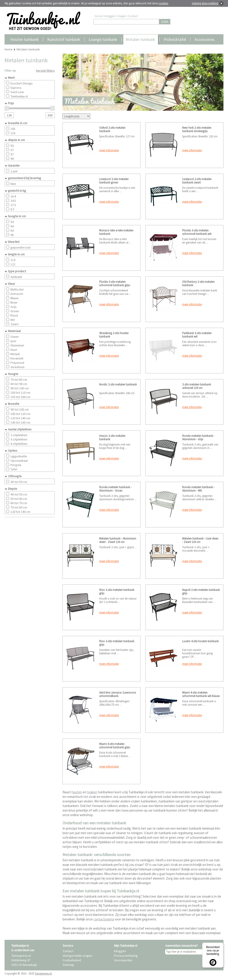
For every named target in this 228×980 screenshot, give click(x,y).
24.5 (13, 201)
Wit (13, 320)
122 (13, 264)
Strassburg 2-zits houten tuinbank (114, 335)
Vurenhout (17, 367)
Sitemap (68, 965)
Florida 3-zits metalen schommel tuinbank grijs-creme (115, 285)
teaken (92, 792)
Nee (13, 184)
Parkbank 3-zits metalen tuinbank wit (197, 335)
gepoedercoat (21, 247)
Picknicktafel (175, 39)
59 (12, 222)
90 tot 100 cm (20, 388)
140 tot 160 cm (20, 422)
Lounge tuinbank (103, 39)
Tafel (14, 469)
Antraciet (17, 294)
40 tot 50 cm (19, 482)
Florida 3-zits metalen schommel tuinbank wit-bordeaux (197, 234)
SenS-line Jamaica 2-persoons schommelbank (118, 694)
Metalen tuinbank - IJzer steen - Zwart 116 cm (200, 540)
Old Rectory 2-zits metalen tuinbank (198, 283)
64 (12, 226)
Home (98, 16)
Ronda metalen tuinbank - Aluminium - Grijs (198, 438)
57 (12, 150)
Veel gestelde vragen (77, 956)
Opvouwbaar (19, 461)
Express (16, 88)
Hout (14, 350)
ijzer (13, 341)
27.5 (13, 205)
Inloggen (110, 16)
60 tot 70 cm (19, 503)
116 (13, 133)
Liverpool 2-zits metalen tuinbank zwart (197, 181)
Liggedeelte (19, 456)
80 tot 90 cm (19, 384)
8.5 (12, 209)
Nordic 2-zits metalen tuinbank (118, 384)
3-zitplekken (19, 439)
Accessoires (205, 39)
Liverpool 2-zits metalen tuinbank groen (114, 181)
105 (13, 129)
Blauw (14, 298)
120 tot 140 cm (20, 418)
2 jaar (14, 171)
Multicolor (17, 289)
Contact (133, 16)
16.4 (13, 196)
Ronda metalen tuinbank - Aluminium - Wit (198, 489)
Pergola (16, 465)
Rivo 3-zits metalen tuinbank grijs (117, 643)
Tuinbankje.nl (19, 96)
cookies (163, 3)
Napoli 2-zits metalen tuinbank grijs (201, 592)
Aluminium (17, 345)
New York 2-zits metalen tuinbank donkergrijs (197, 129)
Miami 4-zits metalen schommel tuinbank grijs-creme (115, 747)
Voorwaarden (123, 960)
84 (12, 231)
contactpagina (104, 919)
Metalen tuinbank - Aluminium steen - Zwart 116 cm (118, 540)
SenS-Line (17, 92)
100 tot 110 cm (20, 393)
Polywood (17, 363)
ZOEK (165, 22)
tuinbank (16, 277)
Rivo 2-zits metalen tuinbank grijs (117, 592)
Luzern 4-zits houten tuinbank (200, 641)
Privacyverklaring (126, 956)
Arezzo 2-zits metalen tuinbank (112, 438)
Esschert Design (22, 83)
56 (12, 146)
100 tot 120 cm (20, 414)
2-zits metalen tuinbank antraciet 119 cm (197, 386)
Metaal (15, 354)
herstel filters (45, 71)
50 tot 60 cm (19, 499)
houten (77, 792)
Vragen (122, 16)
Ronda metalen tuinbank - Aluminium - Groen (115, 489)
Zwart (14, 324)
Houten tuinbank (25, 39)
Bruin (14, 302)
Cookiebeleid (72, 960)
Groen (15, 311)
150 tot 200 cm (20, 397)
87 (12, 154)
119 (13, 260)
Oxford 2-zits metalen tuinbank (112, 129)
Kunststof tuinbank (64, 39)
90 (12, 159)
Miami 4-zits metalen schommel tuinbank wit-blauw (201, 694)
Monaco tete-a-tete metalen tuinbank (116, 232)
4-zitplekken (19, 444)
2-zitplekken (19, 435)
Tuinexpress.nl (43, 973)
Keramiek (17, 358)
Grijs (14, 307)
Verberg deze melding (205, 3)
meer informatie (109, 150)
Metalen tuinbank (140, 39)
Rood (14, 315)
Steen (15, 337)
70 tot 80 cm (19, 380)
